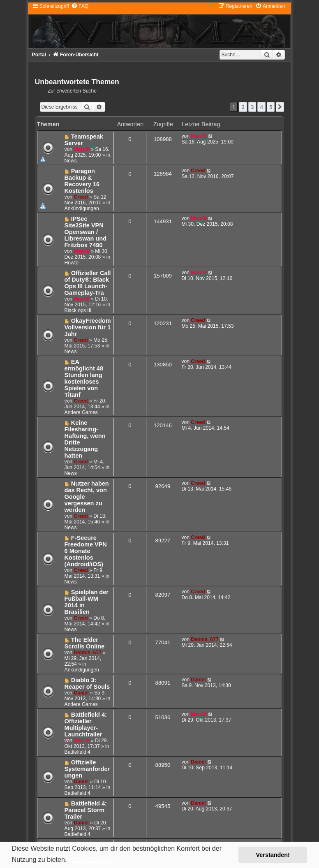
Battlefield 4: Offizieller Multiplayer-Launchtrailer (86, 724)
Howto (72, 263)
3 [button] (252, 107)
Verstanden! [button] (273, 855)
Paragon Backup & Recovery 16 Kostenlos (82, 181)
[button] (280, 107)
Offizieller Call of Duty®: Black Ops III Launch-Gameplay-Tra (88, 283)
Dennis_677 (87, 653)
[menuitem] (80, 6)
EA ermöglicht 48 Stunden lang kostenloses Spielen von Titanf (84, 378)
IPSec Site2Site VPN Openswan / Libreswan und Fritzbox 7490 (86, 232)
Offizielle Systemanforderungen (87, 769)
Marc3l (81, 149)
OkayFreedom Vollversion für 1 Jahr (88, 327)
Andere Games (81, 412)
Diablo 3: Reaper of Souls (87, 683)
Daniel (81, 693)
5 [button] (271, 107)
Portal (39, 55)
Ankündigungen (82, 208)
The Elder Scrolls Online (85, 643)
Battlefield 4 (77, 752)
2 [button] (243, 107)
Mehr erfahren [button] (91, 860)
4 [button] (261, 107)
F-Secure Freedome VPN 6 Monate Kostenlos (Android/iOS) (86, 551)
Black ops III (78, 310)
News (71, 161)
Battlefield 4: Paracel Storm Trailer (86, 810)
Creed (81, 197)
